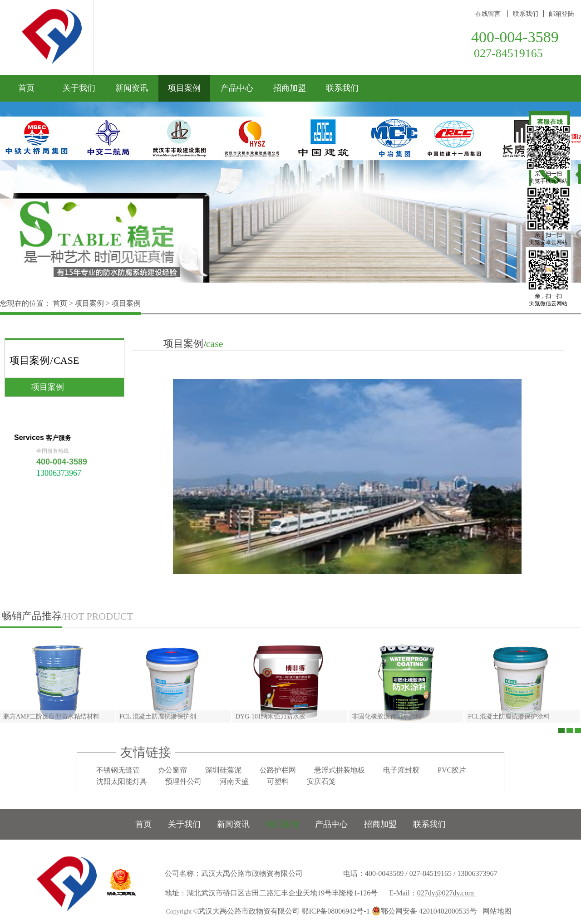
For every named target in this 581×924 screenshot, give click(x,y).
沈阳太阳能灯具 (122, 781)
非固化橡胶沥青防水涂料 (387, 716)
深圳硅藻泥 (223, 770)
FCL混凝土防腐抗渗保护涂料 (509, 716)
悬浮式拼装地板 (340, 770)
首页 (26, 88)
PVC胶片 (452, 770)
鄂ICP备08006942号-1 (335, 911)
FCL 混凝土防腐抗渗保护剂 (158, 716)
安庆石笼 (321, 781)
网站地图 (495, 911)
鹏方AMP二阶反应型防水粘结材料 (51, 716)
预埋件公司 (183, 781)
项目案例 (89, 303)
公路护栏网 (278, 770)
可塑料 (278, 781)
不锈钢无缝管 (118, 770)
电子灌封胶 (401, 770)
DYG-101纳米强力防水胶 (271, 716)
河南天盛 (234, 781)
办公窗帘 (172, 770)
